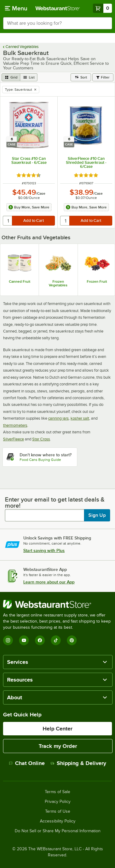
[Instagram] (8, 640)
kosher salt (80, 418)
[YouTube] (24, 640)
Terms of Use (58, 811)
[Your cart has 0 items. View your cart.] (102, 8)
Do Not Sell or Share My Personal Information (58, 831)
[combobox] (57, 23)
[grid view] (11, 77)
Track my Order (58, 746)
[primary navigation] (16, 8)
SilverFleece (13, 439)
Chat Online (27, 763)
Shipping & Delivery (78, 763)
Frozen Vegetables (58, 283)
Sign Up (97, 515)
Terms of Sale (57, 792)
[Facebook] (40, 640)
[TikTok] (56, 640)
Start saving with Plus (44, 550)
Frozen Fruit (97, 281)
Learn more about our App (49, 582)
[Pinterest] (72, 640)
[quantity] (8, 221)
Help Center (57, 729)
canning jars (58, 418)
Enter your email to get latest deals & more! (55, 502)
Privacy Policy (58, 802)
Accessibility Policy (58, 821)
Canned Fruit (20, 281)
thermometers (15, 425)
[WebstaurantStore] (57, 604)
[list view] (29, 77)
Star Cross (41, 439)
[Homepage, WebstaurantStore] (58, 8)
